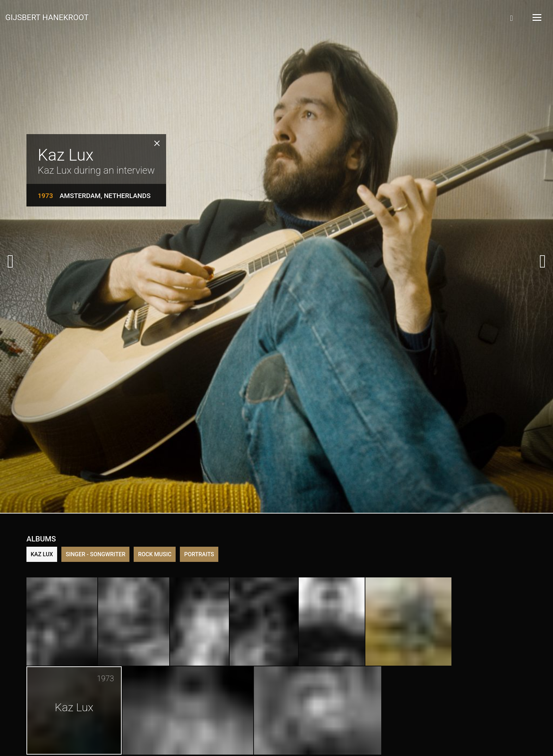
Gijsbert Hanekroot (47, 17)
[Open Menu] (536, 17)
